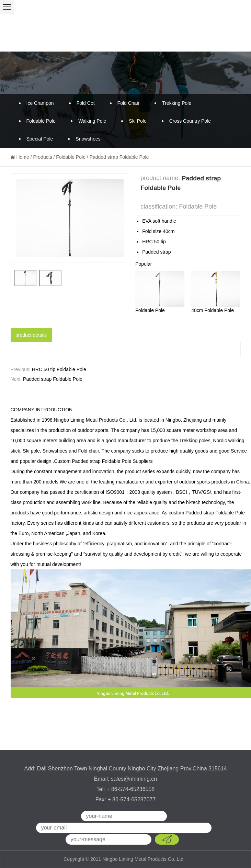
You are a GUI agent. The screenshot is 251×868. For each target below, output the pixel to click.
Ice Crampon (40, 103)
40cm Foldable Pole (213, 310)
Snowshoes (88, 139)
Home (22, 157)
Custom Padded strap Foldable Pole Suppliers (103, 461)
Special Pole (40, 139)
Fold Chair (129, 103)
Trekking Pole (177, 103)
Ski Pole (138, 121)
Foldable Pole (41, 121)
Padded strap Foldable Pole (53, 379)
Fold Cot (86, 103)
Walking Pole (92, 121)
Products (42, 157)
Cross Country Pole (190, 121)
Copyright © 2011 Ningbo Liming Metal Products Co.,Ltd (124, 859)
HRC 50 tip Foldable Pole (59, 369)
